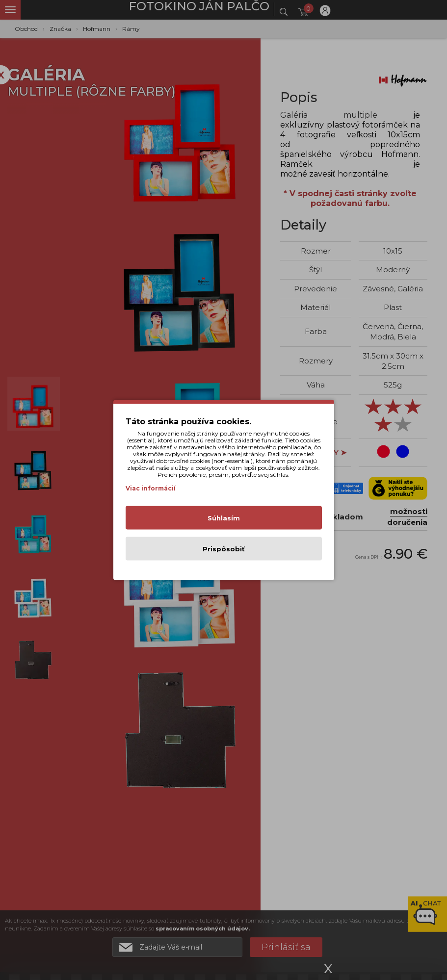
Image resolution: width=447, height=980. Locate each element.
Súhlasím (224, 518)
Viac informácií (151, 488)
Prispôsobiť (224, 549)
